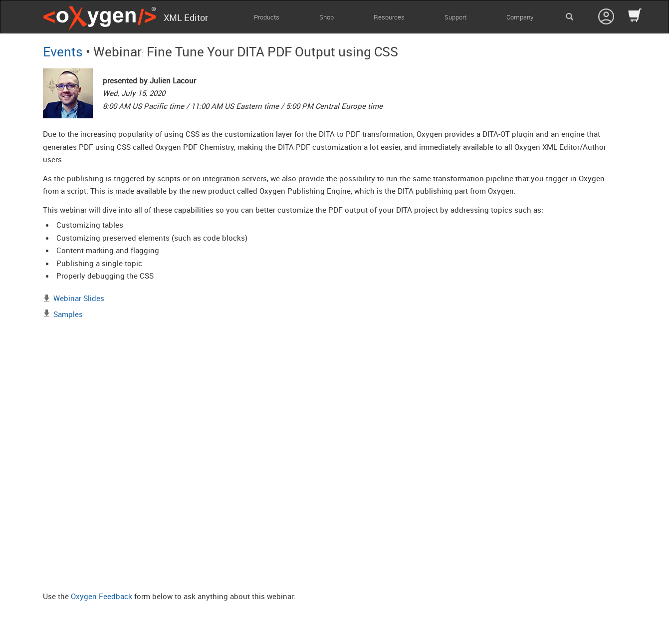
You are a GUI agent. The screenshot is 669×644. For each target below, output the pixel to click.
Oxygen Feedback (102, 596)
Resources (389, 17)
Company (520, 17)
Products (267, 17)
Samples (68, 314)
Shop (327, 17)
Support (455, 17)
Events (63, 51)
